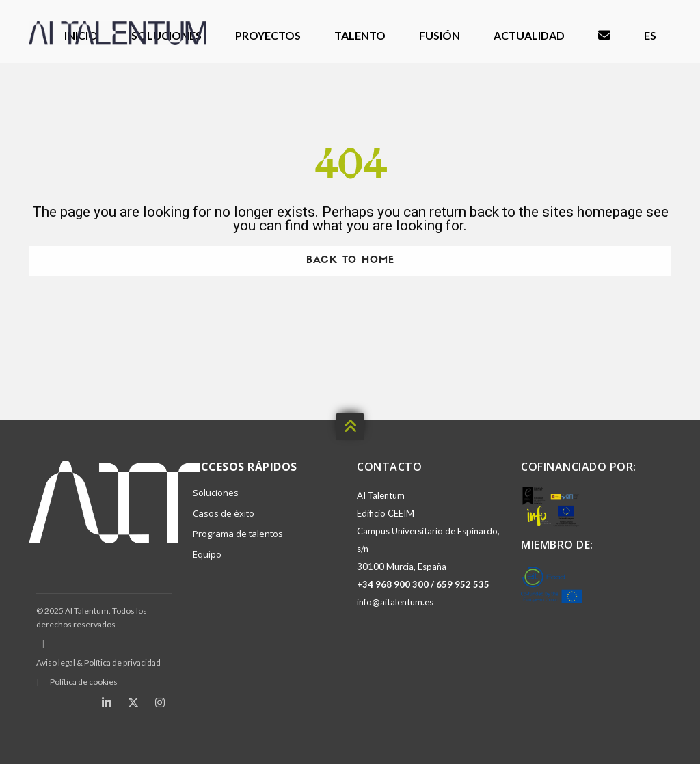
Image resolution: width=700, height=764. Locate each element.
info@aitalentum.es (395, 602)
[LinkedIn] (107, 702)
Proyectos (268, 35)
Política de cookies (84, 682)
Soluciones (216, 493)
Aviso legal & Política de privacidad (98, 663)
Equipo (207, 554)
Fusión (440, 35)
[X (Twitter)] (133, 702)
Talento (360, 35)
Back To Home (350, 261)
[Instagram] (160, 702)
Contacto (604, 36)
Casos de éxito (224, 513)
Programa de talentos (238, 534)
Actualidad (529, 35)
